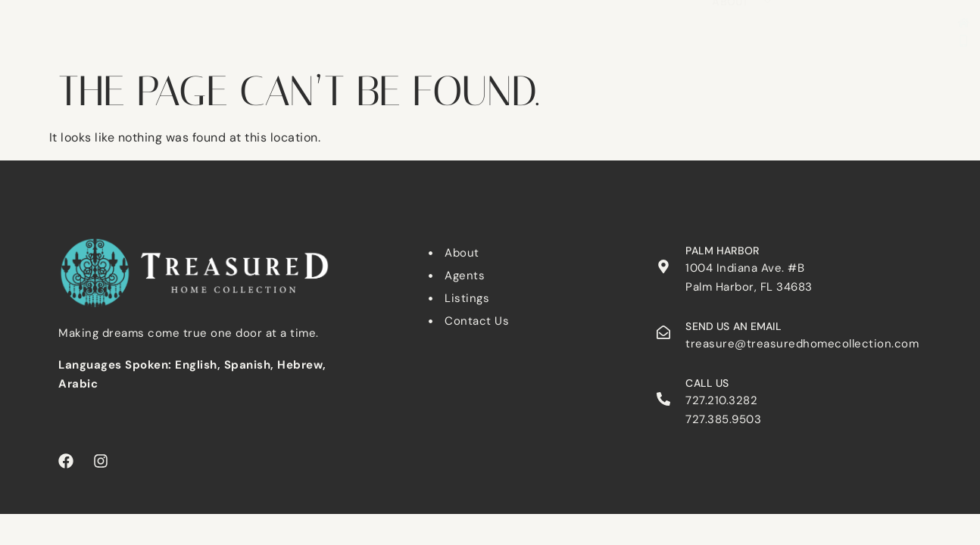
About (742, 35)
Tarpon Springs (727, 14)
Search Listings (324, 14)
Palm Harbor (615, 14)
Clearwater (435, 14)
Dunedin (524, 14)
